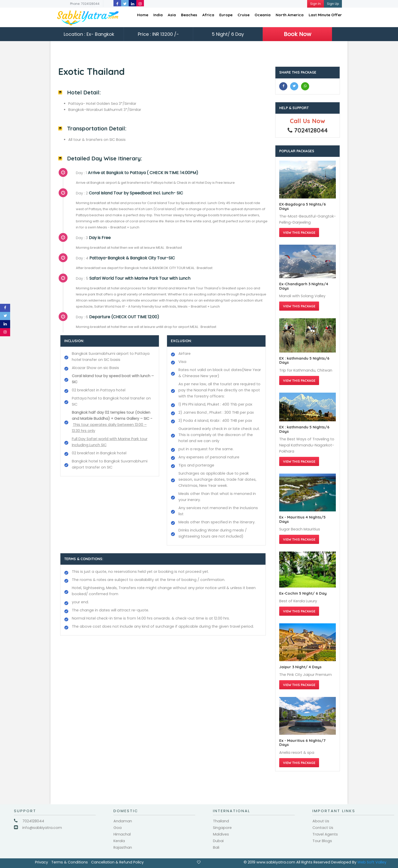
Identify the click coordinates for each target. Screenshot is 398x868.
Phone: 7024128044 (85, 4)
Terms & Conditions (70, 862)
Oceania (263, 15)
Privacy (42, 862)
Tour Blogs (322, 841)
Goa (118, 828)
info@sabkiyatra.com (42, 828)
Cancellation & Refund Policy (117, 862)
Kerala (119, 841)
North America (290, 15)
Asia (172, 15)
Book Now (297, 34)
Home (143, 15)
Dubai (218, 841)
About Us (321, 821)
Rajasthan (123, 847)
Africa (208, 15)
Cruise (244, 15)
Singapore (222, 828)
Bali (216, 847)
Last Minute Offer (325, 15)
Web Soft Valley (372, 862)
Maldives (221, 834)
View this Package (299, 232)
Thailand (221, 821)
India (158, 15)
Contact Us (323, 828)
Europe (226, 15)
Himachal (122, 834)
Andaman (123, 821)
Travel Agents (325, 834)
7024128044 (33, 821)
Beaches (189, 15)
